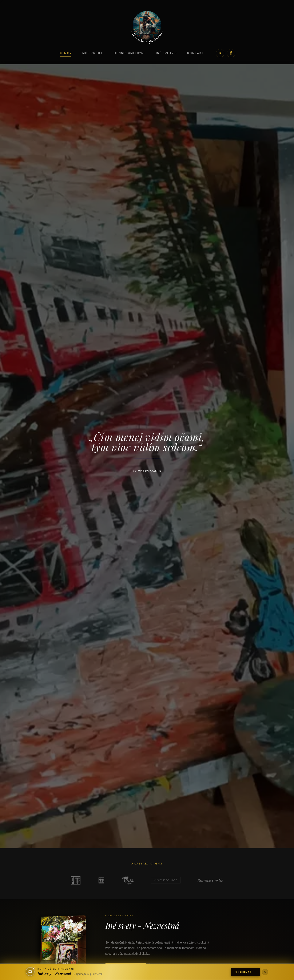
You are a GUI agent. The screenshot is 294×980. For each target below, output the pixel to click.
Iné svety (167, 53)
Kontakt (196, 53)
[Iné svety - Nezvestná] (65, 948)
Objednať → (245, 972)
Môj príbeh (93, 53)
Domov (65, 53)
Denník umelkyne (130, 53)
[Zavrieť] (265, 972)
